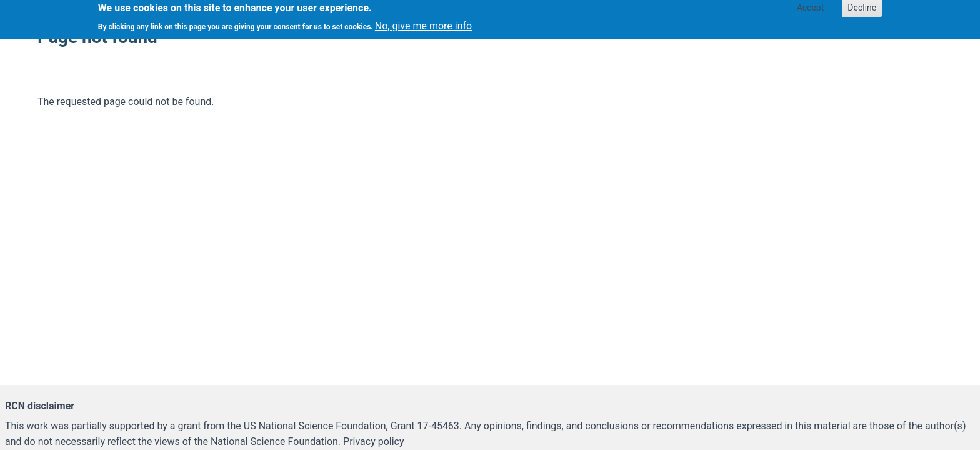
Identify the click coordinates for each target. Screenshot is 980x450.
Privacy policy (374, 442)
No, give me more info (423, 23)
